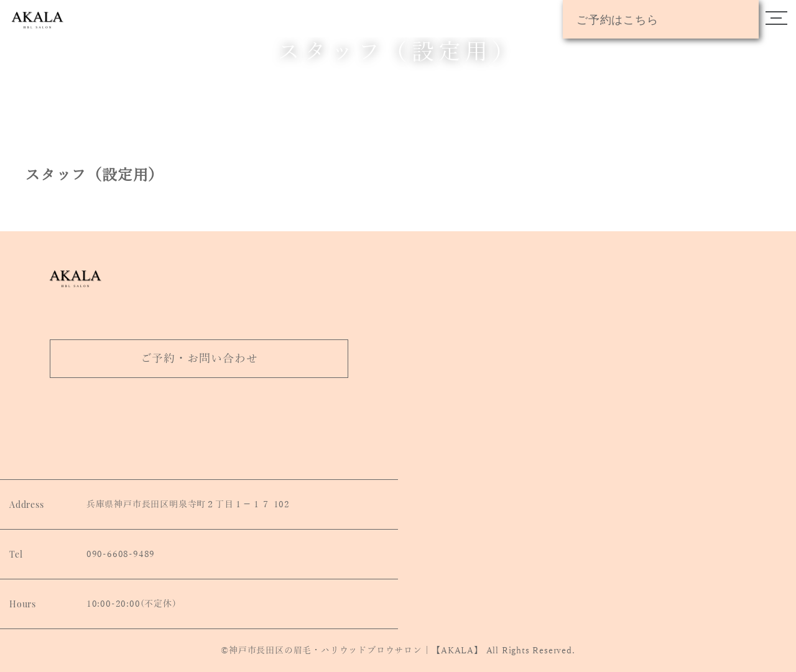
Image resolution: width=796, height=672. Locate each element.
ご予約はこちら (618, 19)
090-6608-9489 (121, 554)
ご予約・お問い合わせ (199, 359)
